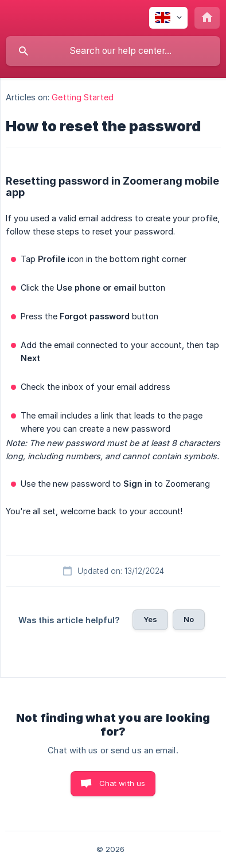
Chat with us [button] (122, 783)
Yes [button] (150, 619)
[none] (168, 18)
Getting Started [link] (83, 97)
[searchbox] (113, 51)
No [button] (189, 619)
